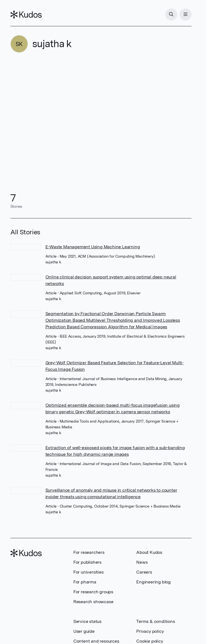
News (142, 562)
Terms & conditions (156, 621)
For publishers (87, 562)
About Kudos (149, 552)
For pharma (85, 582)
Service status (87, 621)
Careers (144, 572)
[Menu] (185, 15)
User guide (84, 631)
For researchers (89, 552)
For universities (89, 572)
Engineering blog (153, 582)
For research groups (93, 592)
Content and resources (96, 641)
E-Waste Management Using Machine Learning (93, 247)
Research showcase (93, 602)
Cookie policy (150, 641)
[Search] (171, 15)
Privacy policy (150, 631)
